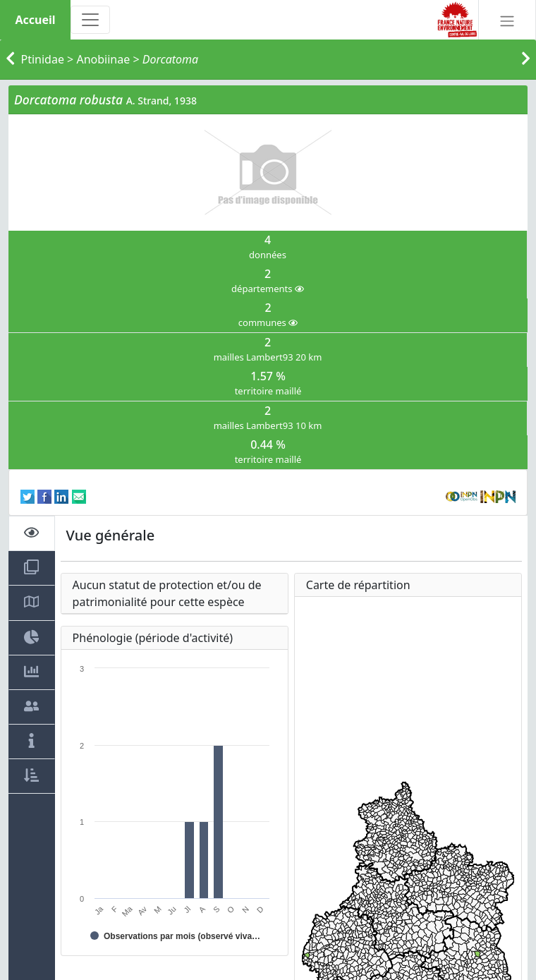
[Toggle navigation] (90, 20)
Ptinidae (43, 59)
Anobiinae (103, 59)
